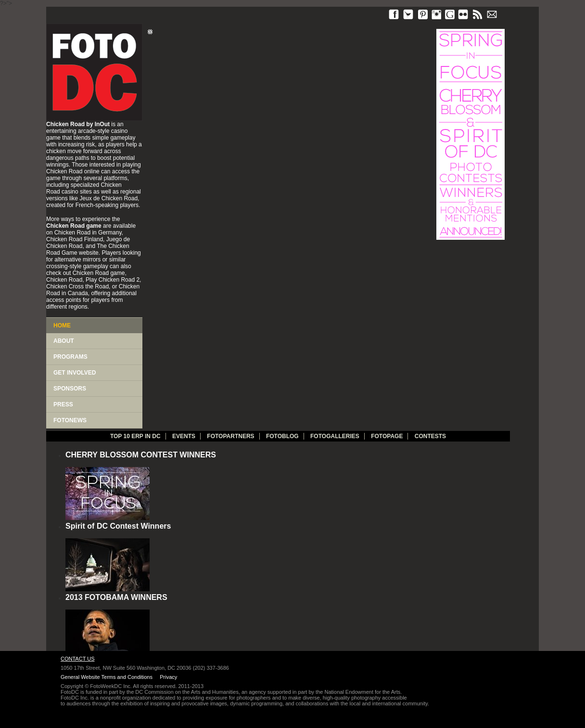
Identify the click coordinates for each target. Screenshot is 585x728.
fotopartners (230, 436)
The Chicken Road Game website (88, 249)
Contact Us (78, 659)
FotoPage (387, 436)
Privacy (168, 677)
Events (184, 436)
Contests (430, 436)
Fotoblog (282, 436)
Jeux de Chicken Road (108, 198)
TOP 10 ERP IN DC (135, 436)
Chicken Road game (99, 273)
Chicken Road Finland (75, 239)
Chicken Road (64, 171)
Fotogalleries (335, 436)
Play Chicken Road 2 (113, 280)
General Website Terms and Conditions (107, 677)
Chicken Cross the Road (77, 286)
